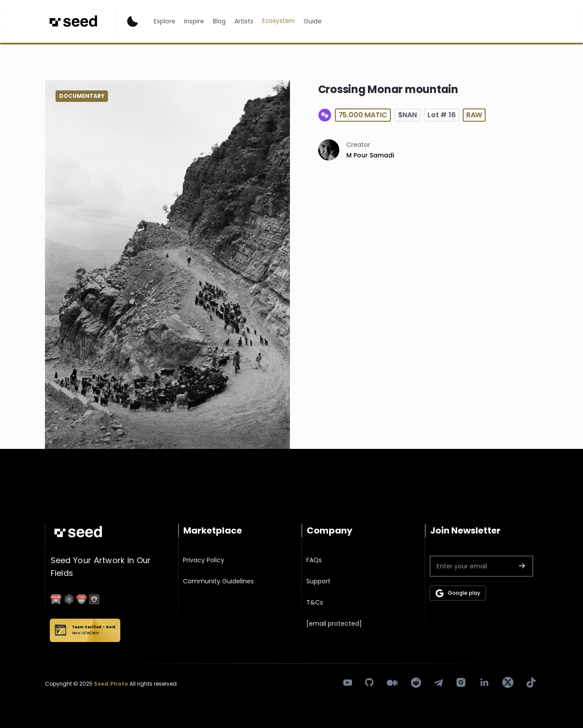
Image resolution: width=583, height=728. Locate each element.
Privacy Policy (204, 560)
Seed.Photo (111, 684)
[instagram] (461, 682)
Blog (219, 21)
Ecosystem (279, 21)
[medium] (392, 683)
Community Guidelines (218, 581)
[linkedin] (484, 683)
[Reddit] (416, 683)
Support (318, 581)
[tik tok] (531, 682)
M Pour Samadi (370, 155)
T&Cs (315, 602)
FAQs (314, 560)
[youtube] (348, 682)
